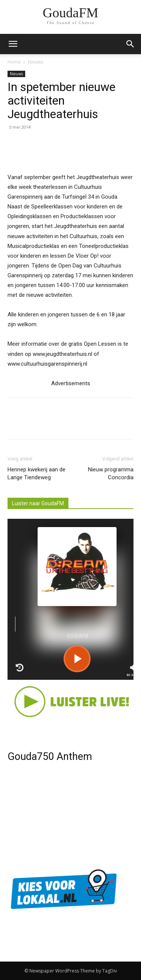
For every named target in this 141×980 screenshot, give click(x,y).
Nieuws (36, 62)
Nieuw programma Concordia (111, 473)
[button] (130, 44)
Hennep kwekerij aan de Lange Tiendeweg (36, 473)
